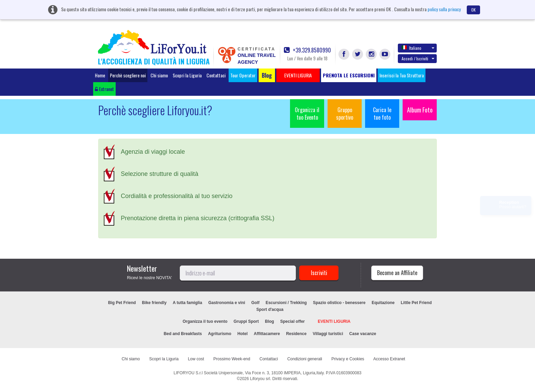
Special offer (292, 321)
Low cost (196, 359)
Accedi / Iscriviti (418, 58)
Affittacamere (267, 334)
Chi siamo (159, 75)
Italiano (418, 48)
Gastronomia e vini (227, 303)
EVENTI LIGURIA (334, 321)
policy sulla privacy (444, 9)
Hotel (243, 334)
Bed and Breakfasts (183, 334)
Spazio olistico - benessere (339, 303)
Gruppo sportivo (345, 114)
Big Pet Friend (122, 303)
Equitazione (383, 303)
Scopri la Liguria (187, 75)
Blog (270, 321)
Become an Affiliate (397, 273)
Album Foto (420, 110)
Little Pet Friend (416, 303)
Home (100, 75)
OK (473, 10)
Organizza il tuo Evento (307, 114)
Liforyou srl (260, 379)
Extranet (104, 89)
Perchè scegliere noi (128, 75)
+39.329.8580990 (307, 50)
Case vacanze (363, 334)
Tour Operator (243, 75)
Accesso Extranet (389, 359)
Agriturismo (220, 334)
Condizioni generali (305, 359)
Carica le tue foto (382, 114)
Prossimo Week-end (232, 359)
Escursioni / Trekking (286, 303)
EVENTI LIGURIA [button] (298, 75)
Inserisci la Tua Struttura (402, 75)
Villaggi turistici (328, 334)
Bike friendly (154, 303)
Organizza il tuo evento (205, 321)
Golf (255, 303)
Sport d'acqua (270, 310)
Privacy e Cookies (348, 359)
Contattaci (216, 75)
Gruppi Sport (246, 321)
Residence (296, 334)
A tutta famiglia (187, 303)
